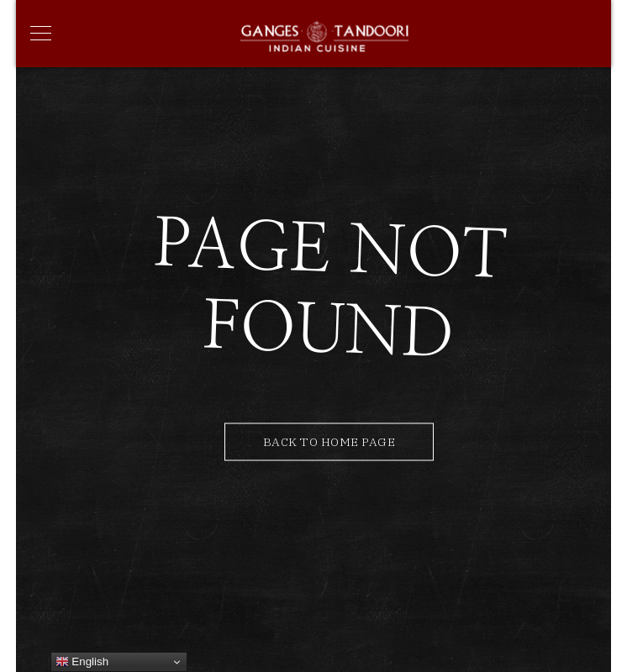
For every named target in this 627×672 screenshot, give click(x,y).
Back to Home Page (329, 442)
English (82, 662)
